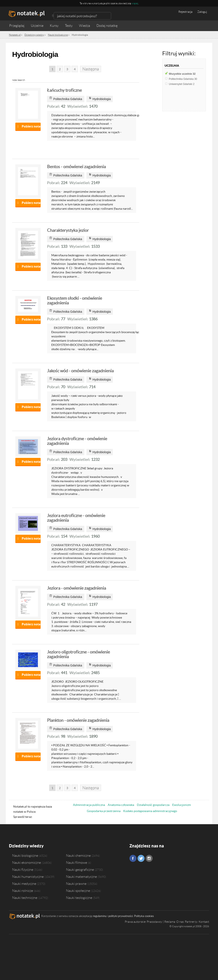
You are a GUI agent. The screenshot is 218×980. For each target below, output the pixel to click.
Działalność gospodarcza (153, 805)
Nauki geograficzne (80, 870)
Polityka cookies (144, 916)
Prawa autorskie (135, 922)
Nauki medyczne (24, 884)
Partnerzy (191, 922)
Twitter (141, 858)
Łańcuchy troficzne (64, 90)
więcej (135, 3)
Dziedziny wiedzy (26, 846)
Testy (69, 26)
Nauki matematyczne (81, 877)
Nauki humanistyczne (28, 877)
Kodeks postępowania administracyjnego (150, 811)
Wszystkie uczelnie (182, 74)
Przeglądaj (17, 26)
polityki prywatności (121, 916)
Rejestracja (185, 12)
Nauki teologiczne (79, 898)
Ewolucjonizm (181, 805)
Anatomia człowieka (121, 805)
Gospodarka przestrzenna (104, 811)
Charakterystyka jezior (68, 230)
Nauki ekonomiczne (27, 863)
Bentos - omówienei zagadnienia (76, 167)
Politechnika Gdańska (183, 79)
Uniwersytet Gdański (182, 84)
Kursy (54, 26)
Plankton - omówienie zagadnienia (78, 720)
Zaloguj (202, 12)
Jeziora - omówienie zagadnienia (77, 588)
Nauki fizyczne (23, 870)
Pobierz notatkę (31, 126)
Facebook (133, 858)
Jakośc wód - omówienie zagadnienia (80, 371)
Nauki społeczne (78, 891)
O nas (180, 922)
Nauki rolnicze (23, 891)
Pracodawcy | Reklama (161, 922)
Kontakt (204, 922)
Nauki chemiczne (78, 855)
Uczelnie (37, 26)
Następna (91, 69)
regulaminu (100, 916)
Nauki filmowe (77, 863)
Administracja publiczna (89, 805)
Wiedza (85, 26)
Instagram (149, 858)
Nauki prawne (76, 884)
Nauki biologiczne (25, 855)
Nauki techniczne (25, 898)
